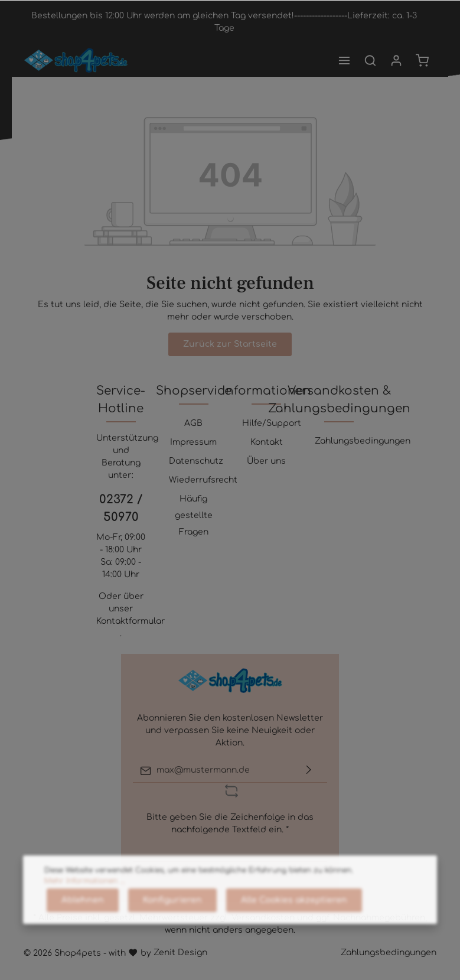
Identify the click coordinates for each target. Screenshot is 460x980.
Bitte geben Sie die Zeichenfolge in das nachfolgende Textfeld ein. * (230, 823)
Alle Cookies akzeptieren (294, 931)
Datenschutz (196, 461)
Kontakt (267, 442)
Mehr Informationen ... (85, 912)
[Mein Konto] (396, 60)
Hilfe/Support (272, 423)
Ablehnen (83, 931)
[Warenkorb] (422, 60)
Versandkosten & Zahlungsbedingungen (339, 400)
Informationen (267, 391)
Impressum (193, 442)
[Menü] (344, 60)
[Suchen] (370, 60)
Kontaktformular (131, 621)
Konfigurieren (172, 931)
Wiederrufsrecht (203, 480)
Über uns (266, 461)
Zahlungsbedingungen (363, 441)
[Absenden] (309, 771)
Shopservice (194, 391)
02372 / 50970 (121, 508)
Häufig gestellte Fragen (194, 515)
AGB (193, 423)
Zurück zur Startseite (230, 344)
